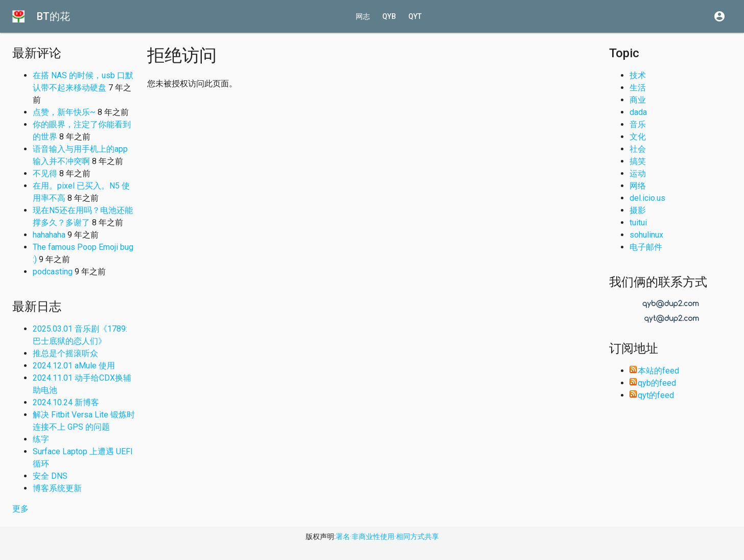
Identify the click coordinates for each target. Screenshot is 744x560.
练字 (41, 439)
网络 (638, 186)
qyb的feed (653, 383)
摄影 (638, 210)
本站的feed (654, 371)
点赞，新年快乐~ (64, 112)
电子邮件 (646, 247)
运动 (638, 173)
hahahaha (49, 235)
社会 (638, 149)
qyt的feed (652, 395)
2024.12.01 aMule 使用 (74, 366)
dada (638, 112)
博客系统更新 (57, 488)
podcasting (53, 272)
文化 (638, 137)
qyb (389, 16)
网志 (363, 16)
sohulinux (646, 235)
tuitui (638, 223)
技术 (638, 75)
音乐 (638, 124)
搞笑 (638, 161)
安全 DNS (50, 476)
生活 (638, 88)
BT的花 (53, 16)
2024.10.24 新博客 (66, 402)
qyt (415, 16)
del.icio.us (647, 198)
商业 (638, 100)
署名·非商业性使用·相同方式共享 (387, 536)
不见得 (45, 173)
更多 (20, 509)
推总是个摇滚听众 (65, 353)
